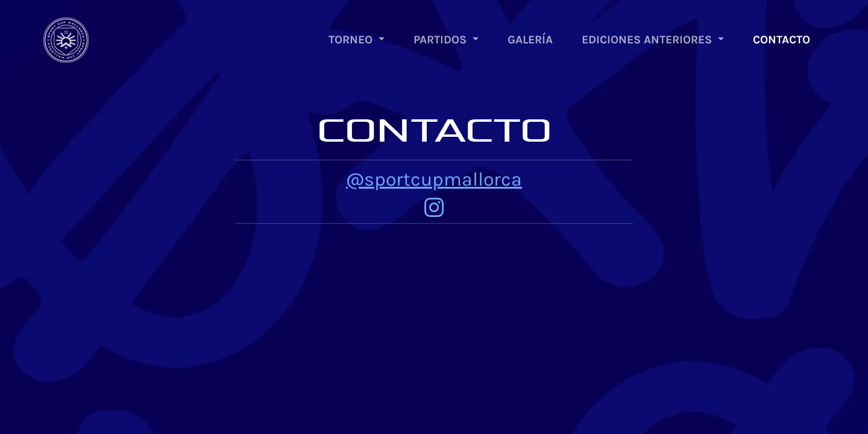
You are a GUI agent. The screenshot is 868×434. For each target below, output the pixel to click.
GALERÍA (530, 39)
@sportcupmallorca (434, 179)
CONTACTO (782, 39)
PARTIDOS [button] (442, 39)
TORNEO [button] (352, 39)
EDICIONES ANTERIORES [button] (648, 39)
